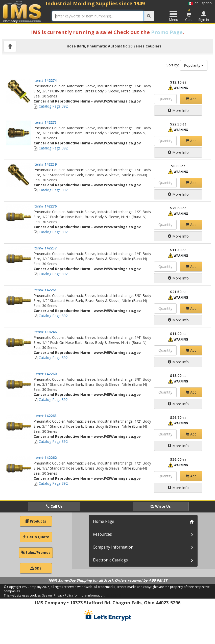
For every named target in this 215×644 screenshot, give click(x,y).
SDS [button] (36, 568)
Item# (45, 80)
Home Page (104, 521)
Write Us (161, 506)
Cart (189, 15)
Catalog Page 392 (51, 106)
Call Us (54, 506)
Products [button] (36, 521)
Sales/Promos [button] (36, 552)
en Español (200, 3)
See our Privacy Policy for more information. (74, 595)
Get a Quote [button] (36, 537)
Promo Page (167, 32)
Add (191, 99)
